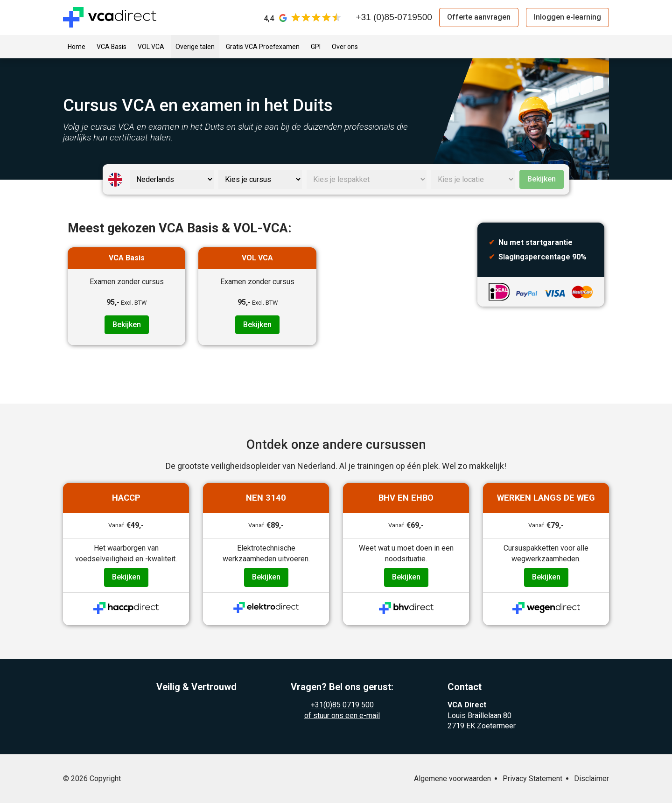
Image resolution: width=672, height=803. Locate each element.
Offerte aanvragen (479, 17)
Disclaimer (591, 779)
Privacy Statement (532, 779)
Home (77, 47)
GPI (316, 47)
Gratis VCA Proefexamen (263, 47)
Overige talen (195, 47)
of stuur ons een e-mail (342, 716)
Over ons (345, 47)
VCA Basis (112, 47)
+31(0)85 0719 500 (342, 705)
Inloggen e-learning (567, 17)
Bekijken (542, 179)
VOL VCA (151, 47)
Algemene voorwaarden (452, 779)
